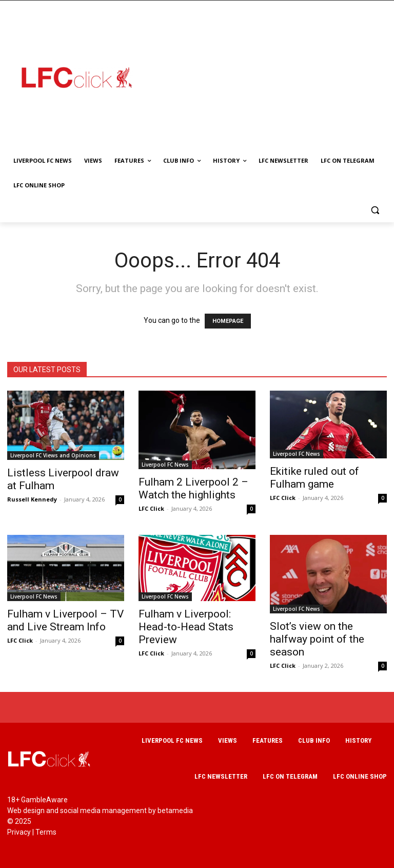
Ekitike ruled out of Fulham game (314, 478)
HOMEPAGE (228, 321)
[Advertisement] (270, 77)
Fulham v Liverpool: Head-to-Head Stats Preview (186, 627)
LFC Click (151, 508)
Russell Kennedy (32, 499)
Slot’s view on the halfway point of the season (317, 639)
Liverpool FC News (165, 465)
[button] (375, 210)
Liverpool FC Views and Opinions (53, 455)
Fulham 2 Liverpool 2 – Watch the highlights (193, 488)
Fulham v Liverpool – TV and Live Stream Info (65, 620)
